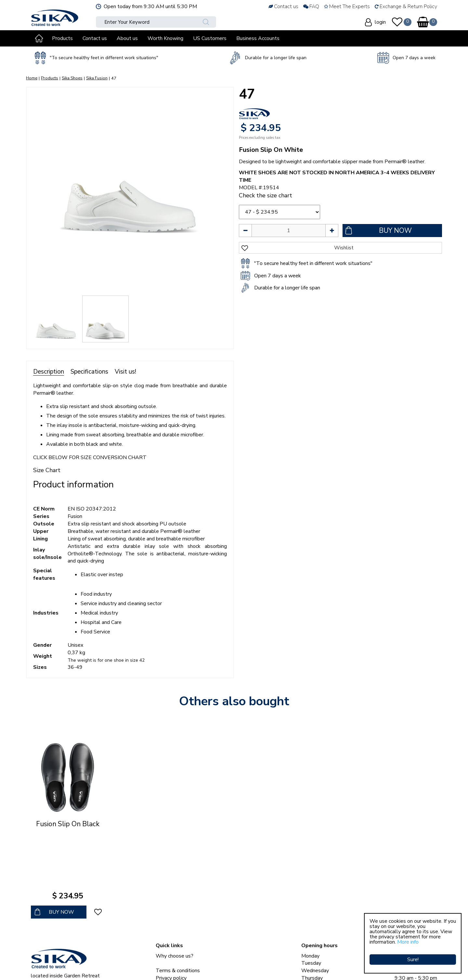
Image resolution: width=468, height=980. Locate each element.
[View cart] (423, 22)
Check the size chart (266, 195)
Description (49, 372)
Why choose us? (175, 897)
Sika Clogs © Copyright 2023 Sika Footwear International (95, 967)
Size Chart (47, 470)
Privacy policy (171, 919)
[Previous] (38, 191)
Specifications (89, 372)
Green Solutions (181, 967)
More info (408, 942)
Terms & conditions (178, 912)
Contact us (168, 927)
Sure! (413, 956)
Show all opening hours (328, 949)
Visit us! (125, 372)
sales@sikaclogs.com (61, 950)
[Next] (222, 191)
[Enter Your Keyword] (146, 22)
